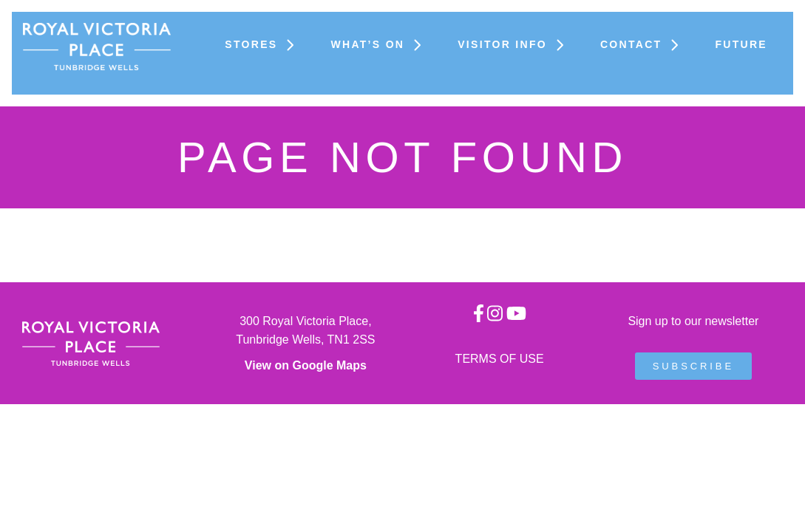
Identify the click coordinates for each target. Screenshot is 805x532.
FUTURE (741, 44)
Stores (263, 44)
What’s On (379, 44)
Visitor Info (514, 44)
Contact (643, 44)
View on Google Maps (306, 365)
